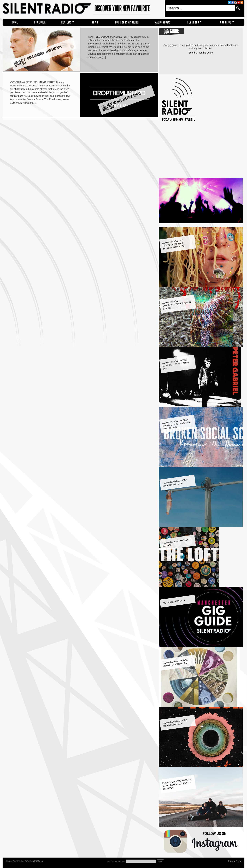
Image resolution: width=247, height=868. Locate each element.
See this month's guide (201, 53)
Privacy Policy (235, 861)
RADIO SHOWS (163, 22)
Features (193, 22)
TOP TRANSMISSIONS (127, 22)
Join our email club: (116, 861)
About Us (226, 22)
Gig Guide (40, 22)
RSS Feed (38, 861)
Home (15, 22)
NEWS (95, 22)
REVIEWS (66, 22)
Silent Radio (82, 9)
